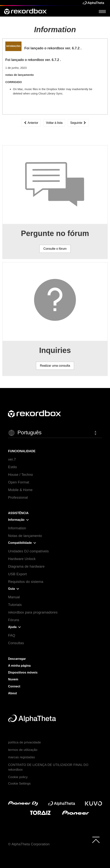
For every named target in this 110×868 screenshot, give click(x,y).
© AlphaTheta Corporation (29, 844)
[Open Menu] (102, 11)
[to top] (96, 840)
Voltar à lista (54, 123)
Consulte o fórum (55, 249)
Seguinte (78, 123)
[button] (55, 433)
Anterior (31, 123)
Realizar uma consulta (55, 366)
